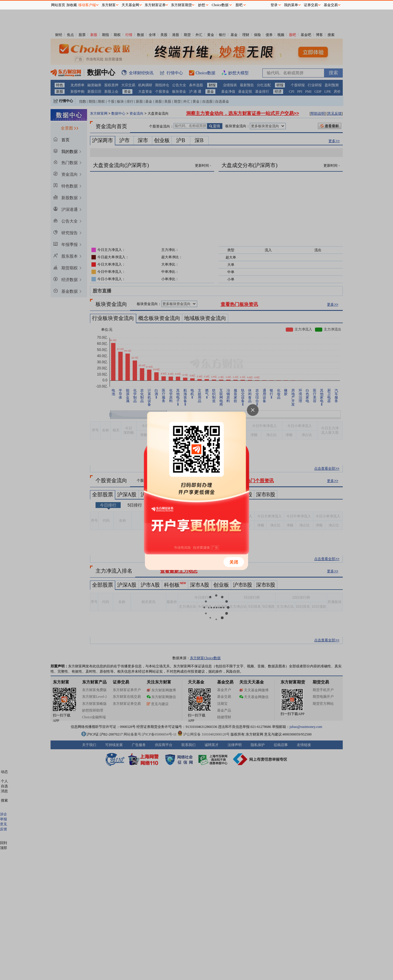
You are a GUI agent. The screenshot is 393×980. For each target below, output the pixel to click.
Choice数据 (220, 5)
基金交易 (331, 5)
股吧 (239, 5)
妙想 (202, 5)
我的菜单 (291, 5)
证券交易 (311, 5)
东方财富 (109, 5)
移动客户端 (87, 5)
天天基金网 (130, 5)
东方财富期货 (181, 5)
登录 (274, 5)
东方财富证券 (155, 5)
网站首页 (58, 5)
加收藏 (72, 5)
